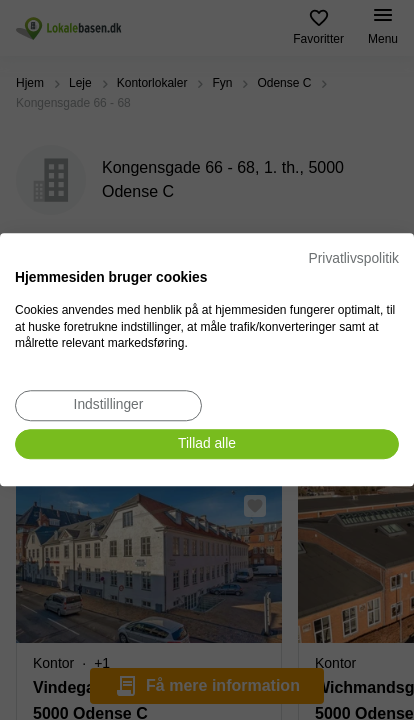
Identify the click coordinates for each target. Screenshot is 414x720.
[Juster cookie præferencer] (108, 405)
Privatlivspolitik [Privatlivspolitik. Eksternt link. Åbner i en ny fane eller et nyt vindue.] (354, 258)
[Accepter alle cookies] (207, 444)
